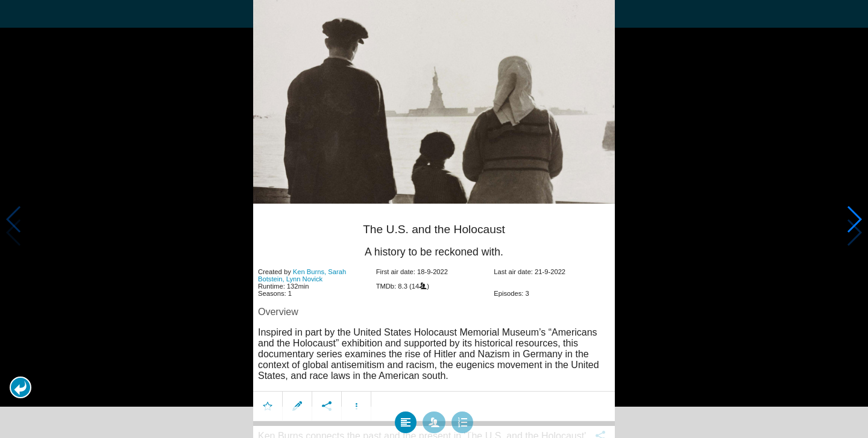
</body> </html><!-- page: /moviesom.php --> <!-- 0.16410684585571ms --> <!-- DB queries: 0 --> (434, 219)
